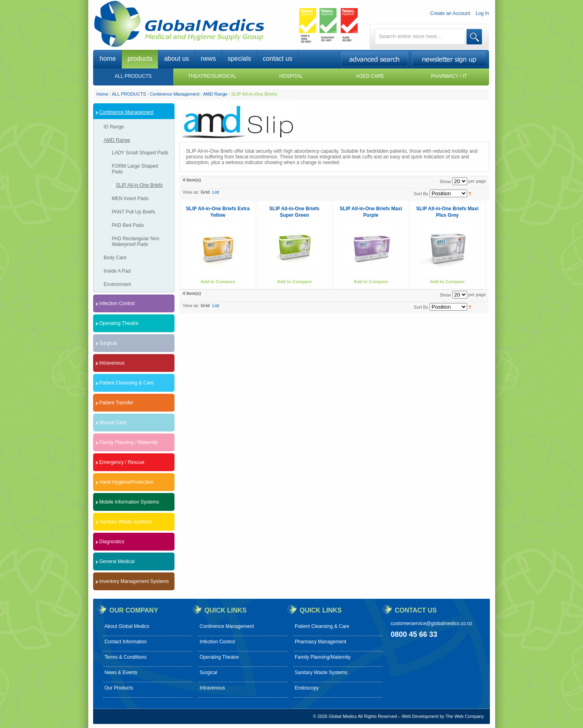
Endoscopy (307, 688)
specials (239, 59)
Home (102, 94)
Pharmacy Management (320, 642)
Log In (482, 13)
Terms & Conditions (126, 657)
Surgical (208, 672)
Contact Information (126, 642)
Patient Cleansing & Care (322, 626)
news (208, 59)
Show (445, 181)
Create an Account (450, 13)
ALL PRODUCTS (129, 94)
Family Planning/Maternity (323, 657)
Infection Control (217, 642)
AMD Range (216, 94)
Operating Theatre (219, 657)
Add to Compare (218, 282)
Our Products (119, 688)
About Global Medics (127, 626)
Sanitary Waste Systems (321, 672)
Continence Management (175, 94)
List (216, 192)
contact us (278, 59)
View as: (191, 192)
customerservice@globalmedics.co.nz (432, 623)
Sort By (421, 194)
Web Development (420, 716)
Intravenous (212, 688)
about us (176, 59)
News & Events (121, 672)
